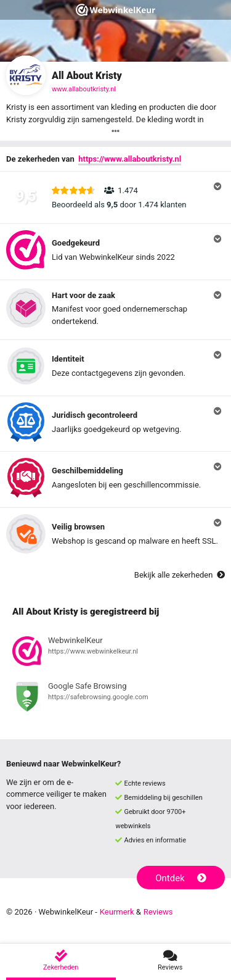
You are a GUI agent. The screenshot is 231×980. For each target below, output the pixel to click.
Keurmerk (117, 912)
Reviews (158, 912)
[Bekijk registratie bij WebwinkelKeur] (115, 653)
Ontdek (181, 878)
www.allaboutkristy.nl (84, 89)
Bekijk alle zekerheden (180, 575)
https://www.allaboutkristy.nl (130, 159)
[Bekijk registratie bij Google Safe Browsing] (115, 699)
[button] (115, 197)
